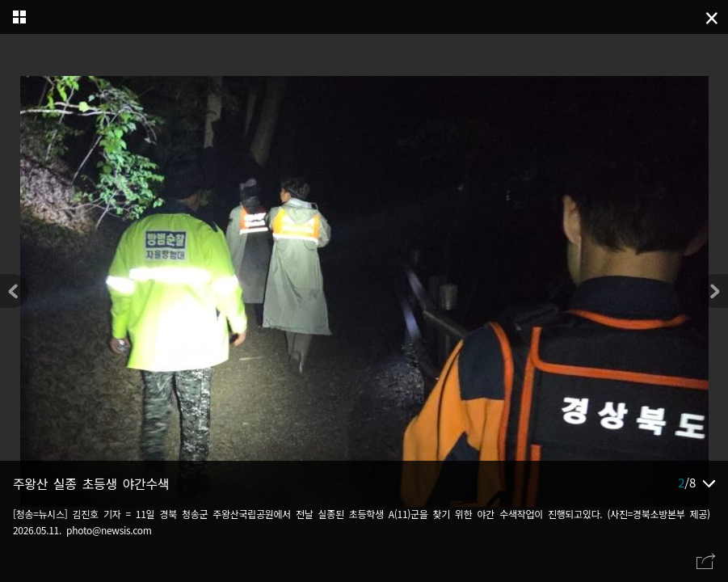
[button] (713, 291)
